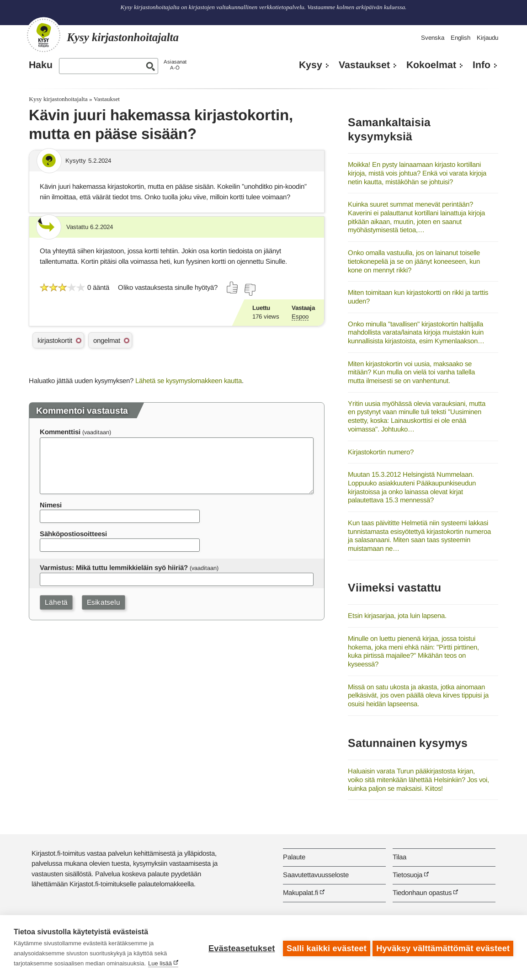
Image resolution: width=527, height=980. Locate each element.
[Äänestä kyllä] (233, 288)
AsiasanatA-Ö (175, 65)
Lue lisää (160, 963)
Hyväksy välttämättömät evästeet (443, 948)
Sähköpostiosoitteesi (73, 534)
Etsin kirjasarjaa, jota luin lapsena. (397, 615)
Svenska (433, 38)
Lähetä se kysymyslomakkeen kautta (189, 381)
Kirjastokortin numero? (381, 452)
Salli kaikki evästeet (325, 948)
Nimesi (51, 505)
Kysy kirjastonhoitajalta (58, 99)
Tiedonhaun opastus (422, 892)
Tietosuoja (407, 875)
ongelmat (107, 340)
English (460, 38)
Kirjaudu (487, 38)
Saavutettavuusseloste (316, 875)
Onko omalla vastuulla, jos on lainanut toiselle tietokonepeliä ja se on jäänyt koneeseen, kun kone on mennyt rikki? (414, 261)
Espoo (300, 317)
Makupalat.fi (301, 892)
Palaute (294, 857)
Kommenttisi (60, 432)
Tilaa (399, 857)
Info (482, 65)
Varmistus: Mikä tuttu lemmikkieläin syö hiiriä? (114, 567)
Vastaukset (364, 65)
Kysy (311, 65)
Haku (41, 65)
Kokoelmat (431, 65)
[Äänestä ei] (250, 290)
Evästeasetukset (240, 948)
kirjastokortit (55, 340)
